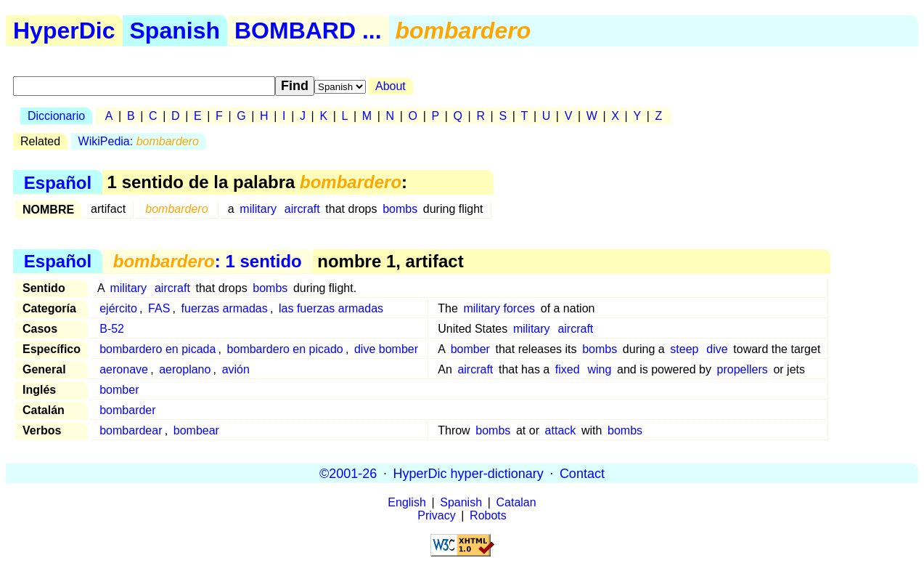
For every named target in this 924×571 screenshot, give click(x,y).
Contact (582, 473)
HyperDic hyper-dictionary (469, 473)
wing (599, 369)
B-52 (112, 329)
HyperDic (64, 31)
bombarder (127, 410)
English (406, 502)
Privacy (436, 515)
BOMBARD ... (308, 31)
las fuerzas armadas (331, 308)
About (391, 86)
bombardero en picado (285, 349)
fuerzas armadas (225, 308)
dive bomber (386, 349)
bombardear (131, 430)
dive (717, 349)
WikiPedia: (139, 141)
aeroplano (185, 369)
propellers (743, 369)
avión (236, 369)
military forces (499, 308)
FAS (159, 308)
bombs (400, 209)
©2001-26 (348, 473)
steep (684, 349)
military (258, 209)
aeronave (124, 369)
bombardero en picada (158, 349)
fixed (568, 369)
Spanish (175, 31)
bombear (196, 430)
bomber (470, 349)
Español (58, 182)
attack (561, 430)
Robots (488, 515)
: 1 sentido (208, 261)
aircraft (302, 209)
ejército (118, 308)
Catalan (516, 502)
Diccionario (56, 116)
